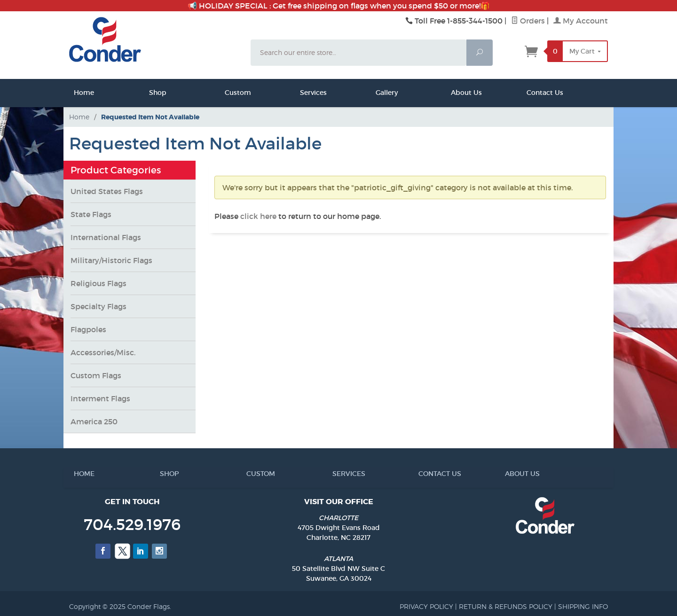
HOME (78, 474)
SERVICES (336, 474)
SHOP (164, 474)
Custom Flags (96, 375)
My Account (581, 21)
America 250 (94, 421)
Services (303, 93)
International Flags (106, 237)
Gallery (378, 93)
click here (258, 216)
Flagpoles (88, 329)
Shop (152, 93)
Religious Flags (98, 283)
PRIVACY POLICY (426, 606)
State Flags (91, 214)
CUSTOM (250, 474)
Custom (228, 93)
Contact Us (529, 93)
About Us (454, 93)
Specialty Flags (98, 306)
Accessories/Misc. (103, 352)
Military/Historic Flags (111, 260)
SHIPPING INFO (583, 606)
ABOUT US (509, 474)
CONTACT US (422, 474)
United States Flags (107, 191)
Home (77, 93)
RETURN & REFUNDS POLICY (506, 606)
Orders (528, 21)
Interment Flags (100, 398)
